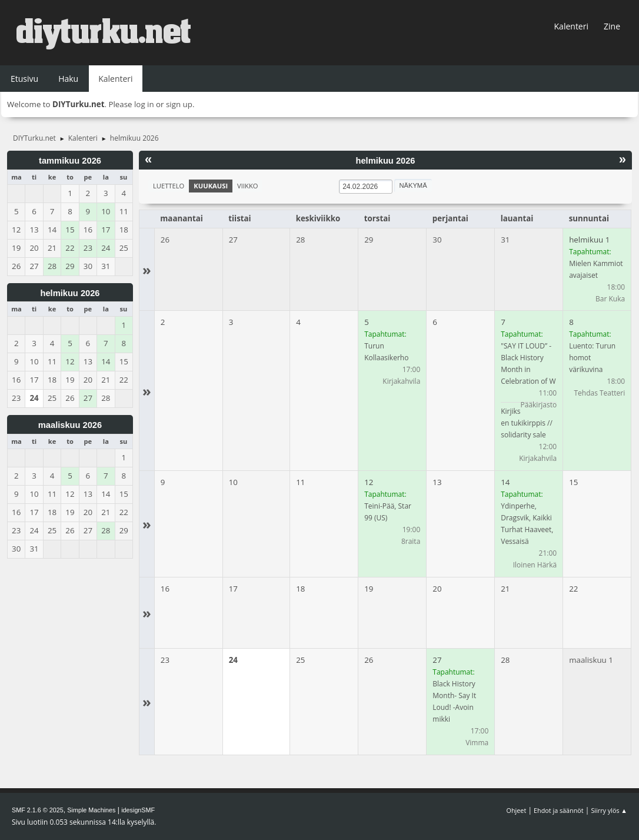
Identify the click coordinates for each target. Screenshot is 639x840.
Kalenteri (571, 26)
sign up (179, 104)
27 (233, 240)
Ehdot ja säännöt (559, 810)
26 (165, 240)
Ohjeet (517, 810)
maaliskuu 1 (591, 660)
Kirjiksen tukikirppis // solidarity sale (527, 423)
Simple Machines (91, 810)
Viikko (247, 186)
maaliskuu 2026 (70, 425)
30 (437, 240)
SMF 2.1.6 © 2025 (38, 810)
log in (144, 104)
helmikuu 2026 (70, 293)
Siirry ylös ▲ (609, 810)
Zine (612, 26)
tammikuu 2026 (70, 161)
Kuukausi (211, 186)
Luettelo (169, 186)
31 (505, 240)
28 (300, 240)
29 (369, 240)
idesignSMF (138, 810)
